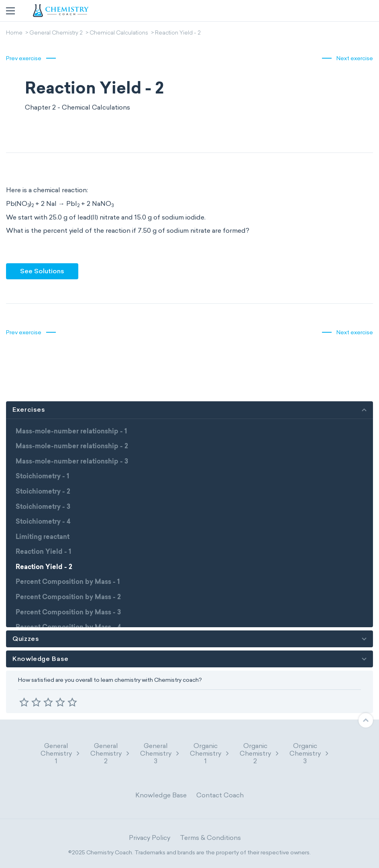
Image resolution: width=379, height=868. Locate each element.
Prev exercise (24, 58)
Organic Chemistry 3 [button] (310, 753)
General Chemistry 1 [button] (61, 753)
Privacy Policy (150, 838)
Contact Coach (220, 795)
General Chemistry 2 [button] (110, 753)
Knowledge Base (161, 795)
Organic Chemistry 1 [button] (210, 753)
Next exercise (355, 58)
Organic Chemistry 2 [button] (260, 753)
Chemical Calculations (119, 33)
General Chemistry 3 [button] (160, 753)
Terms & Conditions (210, 838)
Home (14, 33)
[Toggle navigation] (10, 11)
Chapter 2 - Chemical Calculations (77, 107)
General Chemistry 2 (56, 33)
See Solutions (42, 271)
